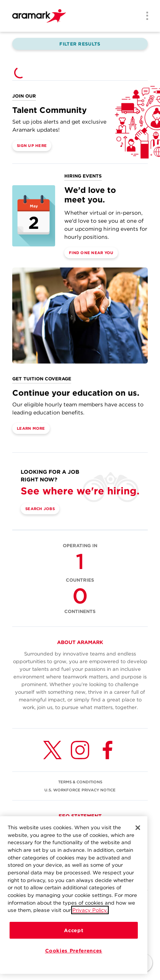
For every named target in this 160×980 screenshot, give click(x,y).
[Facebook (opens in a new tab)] (108, 750)
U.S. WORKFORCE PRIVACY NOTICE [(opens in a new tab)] (80, 790)
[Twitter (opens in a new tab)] (52, 750)
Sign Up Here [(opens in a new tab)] (32, 145)
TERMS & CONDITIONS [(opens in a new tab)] (80, 782)
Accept (73, 930)
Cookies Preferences (74, 951)
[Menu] (145, 16)
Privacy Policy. (90, 910)
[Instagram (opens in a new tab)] (80, 750)
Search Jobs (40, 509)
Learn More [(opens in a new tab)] (31, 428)
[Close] (138, 828)
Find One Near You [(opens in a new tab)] (91, 253)
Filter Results (80, 44)
